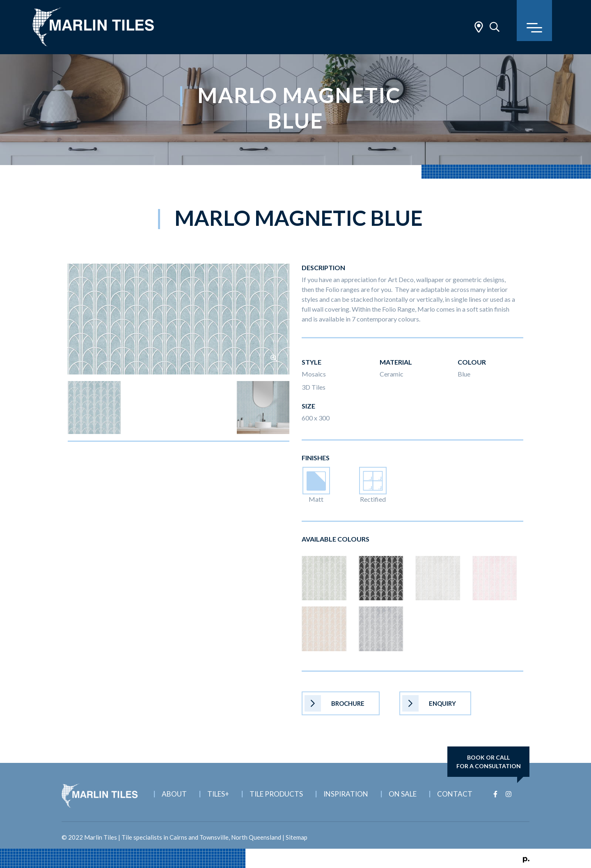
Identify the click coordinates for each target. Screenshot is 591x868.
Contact (455, 794)
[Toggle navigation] (534, 21)
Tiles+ (218, 794)
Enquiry (429, 703)
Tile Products (276, 794)
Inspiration (346, 794)
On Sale (403, 794)
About (174, 794)
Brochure (334, 703)
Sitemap (297, 837)
